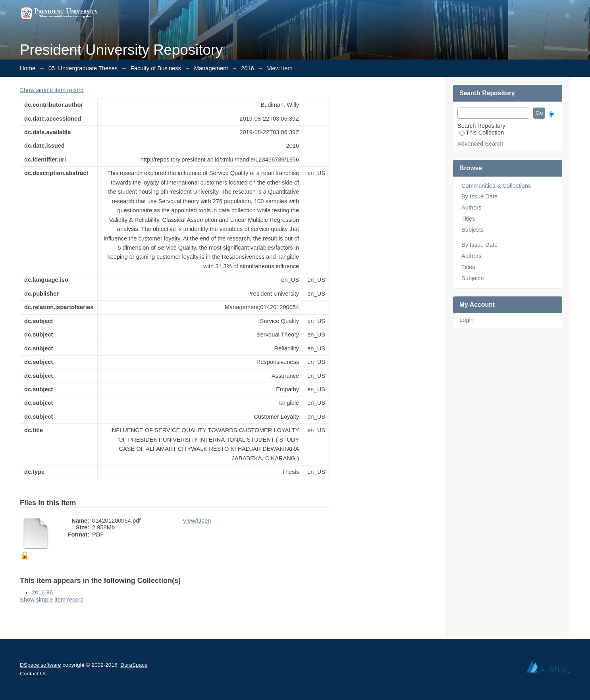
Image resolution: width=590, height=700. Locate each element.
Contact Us (33, 674)
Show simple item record (52, 90)
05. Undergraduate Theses (83, 68)
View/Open (197, 521)
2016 (248, 68)
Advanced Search (480, 144)
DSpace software (40, 665)
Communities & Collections (496, 186)
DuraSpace (134, 665)
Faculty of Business (156, 68)
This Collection (482, 133)
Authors (471, 208)
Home (28, 68)
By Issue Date (479, 196)
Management (211, 68)
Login (467, 320)
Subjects (472, 230)
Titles (468, 219)
